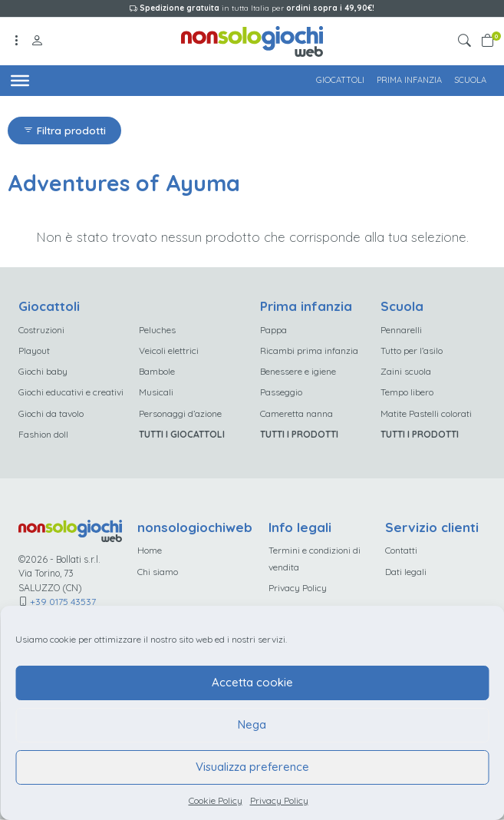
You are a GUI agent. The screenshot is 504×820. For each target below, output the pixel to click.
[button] (467, 41)
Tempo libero (407, 393)
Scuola (470, 80)
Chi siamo (158, 572)
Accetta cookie (252, 682)
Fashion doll (43, 435)
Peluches (157, 330)
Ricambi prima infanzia (309, 350)
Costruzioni (41, 330)
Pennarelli (401, 330)
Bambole (157, 371)
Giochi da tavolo (51, 413)
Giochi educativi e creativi (71, 393)
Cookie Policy (216, 800)
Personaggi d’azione (180, 413)
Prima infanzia (409, 80)
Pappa (273, 330)
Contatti (401, 551)
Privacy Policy (279, 800)
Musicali (156, 393)
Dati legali (406, 572)
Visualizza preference (252, 767)
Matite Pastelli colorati (426, 413)
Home (150, 551)
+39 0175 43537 (63, 602)
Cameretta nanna (296, 413)
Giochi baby (43, 371)
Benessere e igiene (298, 371)
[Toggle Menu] (20, 80)
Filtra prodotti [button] (64, 130)
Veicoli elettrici (169, 350)
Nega (252, 724)
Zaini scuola (406, 371)
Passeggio (281, 393)
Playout (34, 350)
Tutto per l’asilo (412, 350)
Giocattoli (340, 80)
